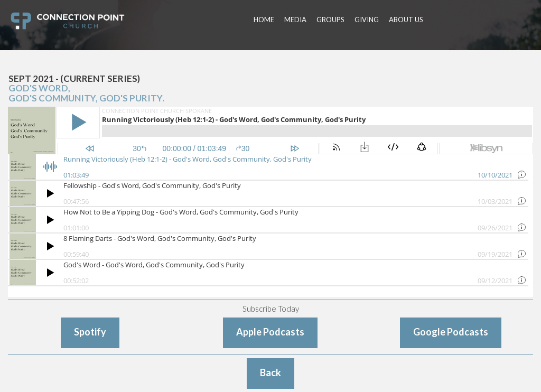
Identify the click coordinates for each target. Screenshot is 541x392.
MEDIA (295, 20)
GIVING (367, 20)
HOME (264, 20)
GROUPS (330, 20)
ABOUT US (406, 20)
